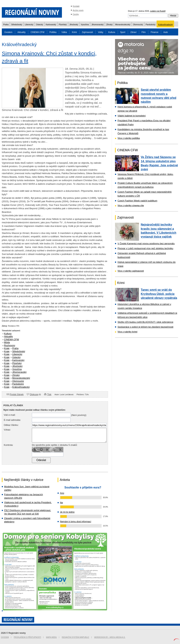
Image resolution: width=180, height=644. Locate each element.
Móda (7, 342)
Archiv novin (78, 10)
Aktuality (22, 32)
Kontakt (76, 6)
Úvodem (8, 32)
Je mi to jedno (67, 512)
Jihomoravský (97, 24)
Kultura (112, 32)
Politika (53, 32)
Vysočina (85, 24)
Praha (6, 24)
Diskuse (34, 394)
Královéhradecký (165, 24)
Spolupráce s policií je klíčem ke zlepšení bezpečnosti (145, 327)
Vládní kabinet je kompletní (132, 116)
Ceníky (76, 14)
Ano (62, 493)
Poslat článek (17, 394)
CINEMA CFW (38, 32)
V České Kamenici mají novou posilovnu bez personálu (146, 244)
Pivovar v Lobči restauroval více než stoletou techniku (145, 248)
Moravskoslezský (123, 24)
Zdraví (133, 32)
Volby (101, 32)
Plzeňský (63, 24)
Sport (123, 32)
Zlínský (109, 24)
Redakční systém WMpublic (75, 637)
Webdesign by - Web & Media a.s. (110, 637)
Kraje (7, 348)
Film (144, 32)
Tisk (49, 394)
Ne (61, 503)
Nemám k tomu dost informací (76, 521)
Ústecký (40, 24)
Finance (155, 32)
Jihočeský (74, 24)
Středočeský (17, 24)
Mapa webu (51, 637)
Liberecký (29, 24)
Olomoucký (138, 24)
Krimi (74, 32)
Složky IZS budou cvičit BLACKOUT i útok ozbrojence (145, 322)
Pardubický (150, 24)
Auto (166, 32)
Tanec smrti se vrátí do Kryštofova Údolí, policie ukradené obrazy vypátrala (159, 294)
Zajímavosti (87, 32)
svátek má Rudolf (158, 11)
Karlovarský (51, 24)
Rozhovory (10, 345)
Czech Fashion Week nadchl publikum (137, 201)
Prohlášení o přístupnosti (28, 637)
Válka (64, 32)
